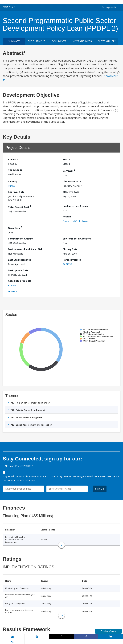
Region (67, 217)
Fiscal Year (15, 228)
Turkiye (12, 186)
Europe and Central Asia (75, 221)
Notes (12, 291)
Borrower (69, 170)
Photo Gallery (107, 41)
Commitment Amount (21, 239)
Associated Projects (20, 281)
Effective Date (71, 192)
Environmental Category (77, 239)
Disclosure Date (72, 181)
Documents (59, 41)
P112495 (13, 285)
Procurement (36, 41)
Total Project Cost (20, 206)
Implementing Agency (76, 206)
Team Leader (16, 170)
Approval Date (16, 192)
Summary (14, 41)
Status (67, 159)
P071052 (67, 264)
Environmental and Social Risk (25, 249)
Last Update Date (18, 270)
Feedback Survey (109, 631)
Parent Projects (72, 260)
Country (13, 181)
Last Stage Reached (20, 260)
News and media (82, 41)
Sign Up (100, 489)
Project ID (14, 159)
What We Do (9, 7)
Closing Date (70, 249)
